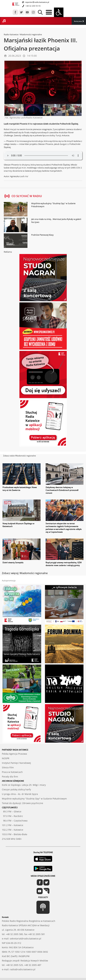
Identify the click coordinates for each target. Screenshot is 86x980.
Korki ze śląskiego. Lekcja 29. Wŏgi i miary (24, 785)
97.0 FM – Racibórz (12, 816)
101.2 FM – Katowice (13, 825)
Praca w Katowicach (12, 772)
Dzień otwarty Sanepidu (13, 563)
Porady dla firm (10, 777)
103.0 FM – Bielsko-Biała (15, 834)
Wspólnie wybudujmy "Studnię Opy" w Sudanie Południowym (53, 205)
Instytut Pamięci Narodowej (16, 763)
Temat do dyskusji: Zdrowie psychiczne (22, 803)
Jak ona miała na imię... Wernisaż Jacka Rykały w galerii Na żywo (56, 221)
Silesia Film (8, 767)
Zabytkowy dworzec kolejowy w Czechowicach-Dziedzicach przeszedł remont (62, 490)
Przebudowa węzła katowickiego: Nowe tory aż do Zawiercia (20, 489)
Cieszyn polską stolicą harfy (16, 789)
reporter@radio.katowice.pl (37, 2)
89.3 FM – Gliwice (12, 811)
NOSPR (6, 758)
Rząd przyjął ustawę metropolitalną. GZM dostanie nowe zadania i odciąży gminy (64, 564)
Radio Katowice (11, 34)
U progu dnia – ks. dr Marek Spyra (20, 794)
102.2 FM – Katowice (13, 830)
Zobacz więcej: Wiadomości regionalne (25, 573)
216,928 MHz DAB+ (12, 839)
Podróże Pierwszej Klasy (42, 235)
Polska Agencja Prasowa (14, 754)
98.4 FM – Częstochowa (15, 821)
